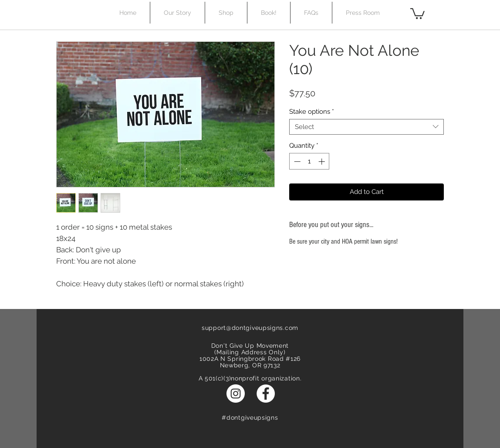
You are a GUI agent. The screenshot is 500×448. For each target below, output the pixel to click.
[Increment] (323, 161)
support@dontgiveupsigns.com (250, 328)
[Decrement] (296, 161)
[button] (417, 13)
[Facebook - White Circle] (266, 394)
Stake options (312, 112)
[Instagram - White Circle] (236, 394)
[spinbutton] (309, 161)
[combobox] (367, 127)
